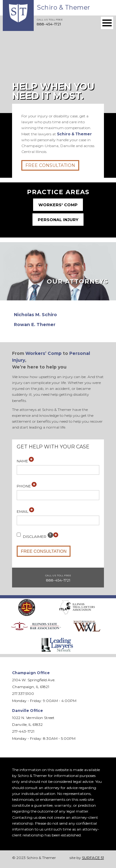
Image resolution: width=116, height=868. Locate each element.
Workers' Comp (58, 205)
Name (22, 461)
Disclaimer (35, 536)
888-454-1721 (49, 24)
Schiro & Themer (64, 7)
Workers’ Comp (43, 353)
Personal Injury (58, 220)
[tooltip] (50, 535)
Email (23, 511)
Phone (24, 486)
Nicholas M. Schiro (35, 315)
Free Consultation (50, 165)
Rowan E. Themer (35, 325)
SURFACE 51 (93, 858)
